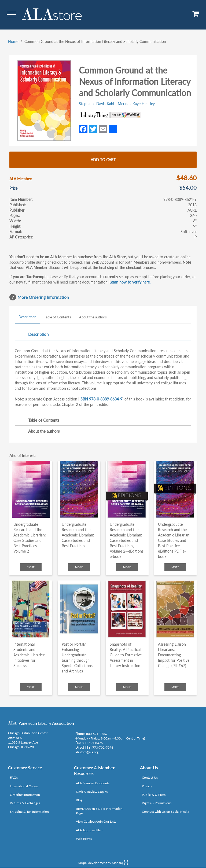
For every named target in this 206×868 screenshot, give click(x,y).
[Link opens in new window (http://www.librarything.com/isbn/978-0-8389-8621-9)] (94, 115)
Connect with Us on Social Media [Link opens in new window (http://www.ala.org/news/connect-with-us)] (165, 812)
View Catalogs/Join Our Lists (96, 821)
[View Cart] (196, 16)
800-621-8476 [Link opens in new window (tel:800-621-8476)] (92, 743)
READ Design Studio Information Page (99, 811)
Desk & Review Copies (92, 792)
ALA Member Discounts (93, 783)
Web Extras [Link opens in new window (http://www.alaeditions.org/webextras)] (84, 839)
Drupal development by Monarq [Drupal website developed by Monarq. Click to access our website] (103, 863)
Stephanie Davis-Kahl (96, 104)
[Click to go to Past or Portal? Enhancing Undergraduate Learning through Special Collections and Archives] (79, 609)
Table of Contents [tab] (58, 317)
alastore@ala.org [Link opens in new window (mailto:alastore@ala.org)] (87, 752)
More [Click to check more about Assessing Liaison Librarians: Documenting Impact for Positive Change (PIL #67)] (175, 687)
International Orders (24, 786)
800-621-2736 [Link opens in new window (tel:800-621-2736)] (97, 734)
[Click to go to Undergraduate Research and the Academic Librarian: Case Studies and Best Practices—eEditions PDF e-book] (175, 489)
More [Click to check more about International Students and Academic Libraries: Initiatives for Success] (31, 687)
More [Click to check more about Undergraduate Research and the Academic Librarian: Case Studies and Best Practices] (79, 567)
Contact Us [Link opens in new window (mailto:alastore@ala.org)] (150, 777)
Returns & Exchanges (25, 803)
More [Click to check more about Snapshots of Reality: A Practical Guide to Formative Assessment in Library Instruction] (127, 687)
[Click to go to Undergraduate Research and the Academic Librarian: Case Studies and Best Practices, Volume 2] (31, 489)
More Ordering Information (43, 297)
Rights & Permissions (157, 803)
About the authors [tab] (93, 317)
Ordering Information (25, 795)
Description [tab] (27, 317)
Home (13, 41)
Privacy (147, 786)
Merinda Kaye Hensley (136, 104)
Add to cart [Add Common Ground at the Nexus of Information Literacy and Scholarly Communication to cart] (103, 160)
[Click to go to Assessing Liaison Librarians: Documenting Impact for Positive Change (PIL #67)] (175, 609)
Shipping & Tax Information (29, 812)
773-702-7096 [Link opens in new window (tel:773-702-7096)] (103, 747)
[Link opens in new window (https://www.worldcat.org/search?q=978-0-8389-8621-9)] (126, 115)
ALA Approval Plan (89, 830)
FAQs (14, 777)
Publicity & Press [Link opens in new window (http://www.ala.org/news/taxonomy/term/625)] (154, 795)
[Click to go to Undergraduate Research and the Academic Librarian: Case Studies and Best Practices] (79, 489)
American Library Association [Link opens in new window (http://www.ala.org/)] (46, 723)
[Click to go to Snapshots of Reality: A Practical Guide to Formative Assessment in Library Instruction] (127, 609)
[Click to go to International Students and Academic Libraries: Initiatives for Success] (31, 609)
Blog (79, 800)
